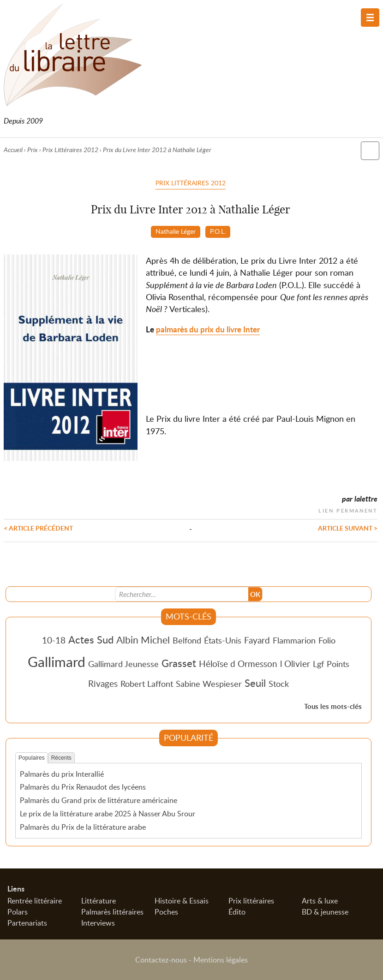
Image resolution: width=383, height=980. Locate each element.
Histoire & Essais (182, 901)
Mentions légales (221, 960)
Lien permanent (348, 510)
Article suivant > (348, 528)
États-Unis (223, 640)
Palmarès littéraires (112, 912)
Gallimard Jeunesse (123, 664)
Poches (166, 912)
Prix (33, 150)
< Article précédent (38, 528)
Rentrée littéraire (35, 901)
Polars (18, 912)
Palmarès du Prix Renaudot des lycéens (83, 787)
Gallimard (57, 661)
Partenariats (27, 923)
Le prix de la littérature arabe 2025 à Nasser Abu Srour (108, 814)
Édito (237, 912)
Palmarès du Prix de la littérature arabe (83, 827)
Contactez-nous (161, 960)
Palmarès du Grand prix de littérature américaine (99, 800)
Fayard (257, 640)
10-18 (54, 640)
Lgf (318, 664)
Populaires (32, 758)
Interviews (98, 923)
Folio (327, 640)
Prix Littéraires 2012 (70, 150)
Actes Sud (91, 639)
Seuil (255, 683)
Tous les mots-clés (333, 706)
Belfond (187, 640)
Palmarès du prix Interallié (62, 774)
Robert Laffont (147, 684)
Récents (61, 758)
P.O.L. (218, 231)
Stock (279, 684)
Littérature (99, 901)
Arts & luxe (320, 901)
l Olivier (295, 664)
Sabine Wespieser (209, 684)
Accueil (13, 150)
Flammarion (294, 640)
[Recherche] (182, 594)
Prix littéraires (251, 901)
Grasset (179, 663)
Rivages (103, 683)
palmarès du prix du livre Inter (208, 329)
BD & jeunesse (325, 912)
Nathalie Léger (176, 231)
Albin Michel (143, 640)
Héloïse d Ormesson (238, 664)
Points (338, 664)
